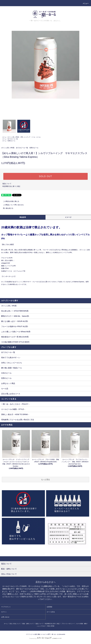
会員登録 (49, 607)
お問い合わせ (5, 617)
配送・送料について (28, 624)
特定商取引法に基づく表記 (11, 186)
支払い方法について (15, 624)
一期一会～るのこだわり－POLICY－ (16, 404)
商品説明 (23, 217)
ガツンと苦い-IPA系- (14, 137)
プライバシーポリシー (68, 624)
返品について (7, 184)
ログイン (4, 612)
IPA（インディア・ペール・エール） (31, 137)
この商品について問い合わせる (12, 205)
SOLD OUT (45, 176)
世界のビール (12, 141)
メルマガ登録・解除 (81, 624)
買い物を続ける (7, 208)
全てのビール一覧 (13, 139)
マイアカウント (6, 607)
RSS (49, 626)
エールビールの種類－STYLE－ (13, 409)
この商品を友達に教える (10, 201)
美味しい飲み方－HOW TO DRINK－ (15, 414)
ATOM (53, 626)
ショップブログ (41, 626)
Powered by (45, 638)
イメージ (68, 217)
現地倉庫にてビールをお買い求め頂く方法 (18, 420)
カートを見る (51, 612)
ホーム (4, 137)
